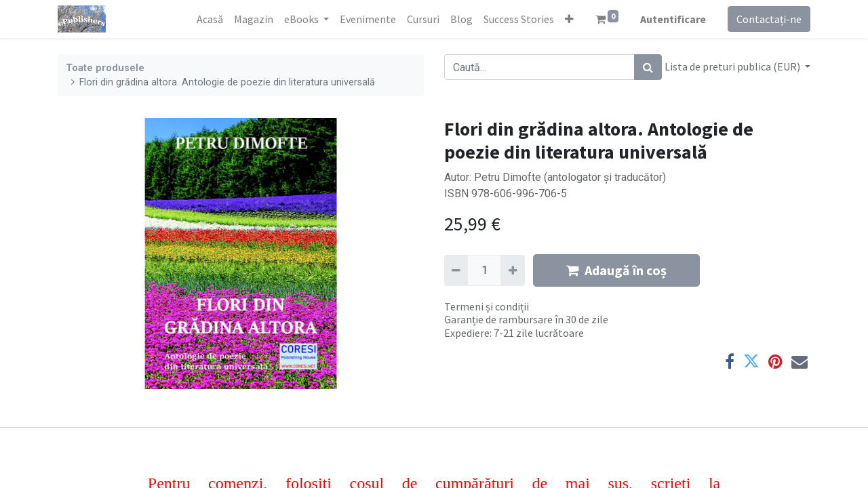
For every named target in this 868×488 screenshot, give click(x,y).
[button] (569, 19)
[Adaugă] (512, 270)
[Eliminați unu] (456, 270)
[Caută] (648, 67)
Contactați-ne (769, 19)
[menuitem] (210, 19)
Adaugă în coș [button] (616, 270)
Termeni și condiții (487, 306)
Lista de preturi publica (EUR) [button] (733, 66)
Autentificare (673, 19)
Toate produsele (105, 68)
